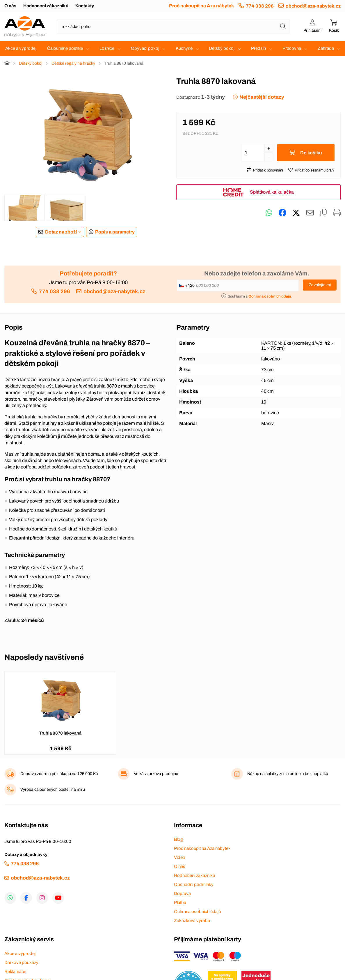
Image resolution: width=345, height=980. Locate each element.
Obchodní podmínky (194, 885)
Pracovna (292, 48)
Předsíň (258, 48)
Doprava (182, 894)
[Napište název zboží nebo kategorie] (173, 26)
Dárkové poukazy (21, 963)
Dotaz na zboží (61, 232)
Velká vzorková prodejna (156, 774)
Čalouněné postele (65, 48)
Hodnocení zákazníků (46, 6)
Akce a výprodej (21, 48)
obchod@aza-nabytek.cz (313, 6)
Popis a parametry (115, 232)
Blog (178, 839)
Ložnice (107, 48)
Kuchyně (184, 48)
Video (180, 857)
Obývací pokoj (145, 48)
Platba (180, 903)
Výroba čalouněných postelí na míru (53, 789)
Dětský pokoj (222, 48)
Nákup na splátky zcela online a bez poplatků (288, 774)
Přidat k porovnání (268, 170)
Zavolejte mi (320, 285)
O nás (10, 6)
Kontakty (85, 6)
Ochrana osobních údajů (197, 912)
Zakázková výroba (192, 921)
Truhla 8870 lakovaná (60, 733)
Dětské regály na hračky (73, 63)
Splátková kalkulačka (272, 192)
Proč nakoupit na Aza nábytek (201, 6)
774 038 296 (260, 6)
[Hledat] (283, 26)
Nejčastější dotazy (262, 97)
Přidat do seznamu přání (315, 170)
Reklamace (15, 972)
